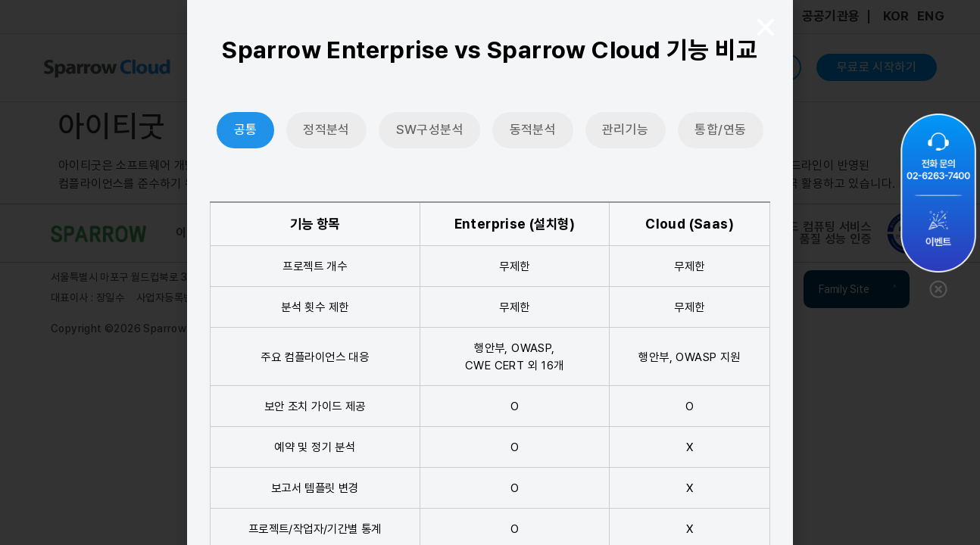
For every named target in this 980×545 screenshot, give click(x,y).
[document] (490, 272)
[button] (766, 27)
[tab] (245, 130)
